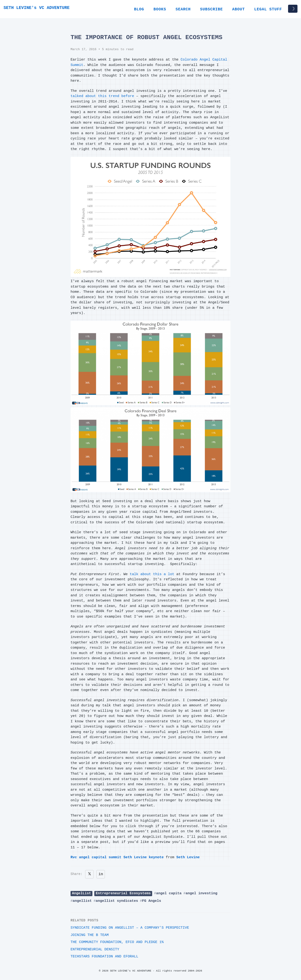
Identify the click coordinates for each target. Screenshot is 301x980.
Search (183, 9)
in (101, 874)
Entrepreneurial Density (95, 950)
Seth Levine (188, 857)
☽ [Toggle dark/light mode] (293, 9)
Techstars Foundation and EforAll (104, 957)
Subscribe (212, 9)
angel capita (169, 893)
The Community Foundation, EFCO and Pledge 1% (117, 942)
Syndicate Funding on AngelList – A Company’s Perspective (130, 928)
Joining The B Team (90, 935)
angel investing (201, 893)
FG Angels (152, 901)
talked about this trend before (102, 96)
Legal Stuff (268, 9)
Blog (139, 9)
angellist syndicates (117, 901)
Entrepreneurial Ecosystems (123, 893)
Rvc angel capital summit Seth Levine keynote (117, 857)
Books (160, 9)
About (238, 9)
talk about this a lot (152, 574)
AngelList (81, 893)
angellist (82, 901)
